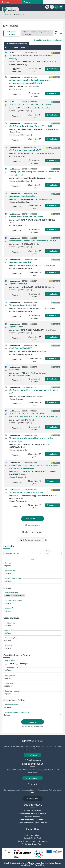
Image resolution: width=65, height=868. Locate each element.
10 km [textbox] (46, 553)
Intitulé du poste (17, 47)
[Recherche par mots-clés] (33, 540)
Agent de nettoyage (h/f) (20, 262)
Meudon (23, 86)
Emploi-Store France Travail (32, 844)
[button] (46, 540)
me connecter (32, 778)
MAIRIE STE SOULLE (28, 199)
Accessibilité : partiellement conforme (32, 823)
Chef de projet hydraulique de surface (26, 217)
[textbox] (23, 553)
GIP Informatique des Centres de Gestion (40, 863)
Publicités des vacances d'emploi (32, 814)
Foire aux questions (32, 817)
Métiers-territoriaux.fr (33, 835)
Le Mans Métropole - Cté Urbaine (32, 178)
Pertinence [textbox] (8, 707)
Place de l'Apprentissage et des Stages (32, 841)
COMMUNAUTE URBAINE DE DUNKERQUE (37, 220)
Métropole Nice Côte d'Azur (30, 265)
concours (6, 2)
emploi (27, 2)
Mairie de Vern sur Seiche (29, 108)
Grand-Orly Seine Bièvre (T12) (31, 308)
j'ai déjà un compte (32, 760)
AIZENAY (23, 420)
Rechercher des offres (33, 811)
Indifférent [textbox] (8, 678)
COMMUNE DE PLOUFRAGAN (31, 330)
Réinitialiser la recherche (33, 727)
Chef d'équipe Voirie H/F (21, 348)
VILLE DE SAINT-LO (27, 396)
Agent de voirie (16, 327)
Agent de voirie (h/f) (18, 284)
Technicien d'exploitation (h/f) (23, 305)
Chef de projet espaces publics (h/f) (25, 150)
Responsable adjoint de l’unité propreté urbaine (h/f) (33, 241)
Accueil (8, 15)
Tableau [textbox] (7, 715)
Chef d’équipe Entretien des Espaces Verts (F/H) (31, 126)
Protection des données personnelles (32, 820)
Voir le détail (53, 69)
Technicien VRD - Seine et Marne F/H (26, 492)
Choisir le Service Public (32, 838)
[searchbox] (32, 566)
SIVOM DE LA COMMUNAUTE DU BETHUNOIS (38, 129)
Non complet (23, 664)
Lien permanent (32, 525)
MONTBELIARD (26, 244)
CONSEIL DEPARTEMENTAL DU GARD (35, 62)
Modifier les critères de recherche (48, 40)
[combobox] (23, 553)
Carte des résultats (12, 33)
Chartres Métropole (27, 351)
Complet (11, 664)
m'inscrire (32, 755)
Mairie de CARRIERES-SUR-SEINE (33, 153)
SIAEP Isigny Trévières (28, 373)
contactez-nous (32, 799)
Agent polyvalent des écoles (22, 196)
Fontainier (14, 370)
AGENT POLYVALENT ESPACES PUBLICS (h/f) (30, 105)
